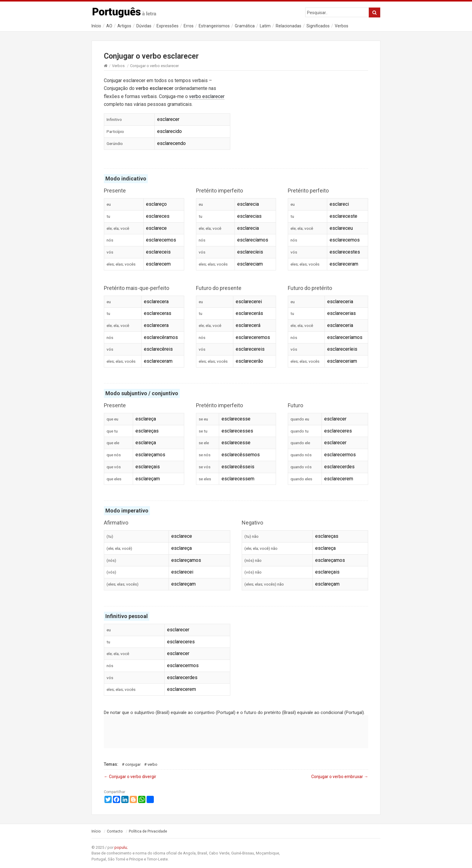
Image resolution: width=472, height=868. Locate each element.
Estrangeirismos (214, 26)
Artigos (124, 26)
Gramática (245, 26)
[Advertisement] (305, 117)
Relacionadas (289, 26)
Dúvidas (144, 26)
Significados (318, 26)
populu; (121, 847)
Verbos (342, 26)
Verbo (152, 764)
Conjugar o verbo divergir (130, 777)
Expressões (168, 26)
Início (96, 26)
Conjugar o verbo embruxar (340, 777)
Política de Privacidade (148, 831)
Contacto (115, 831)
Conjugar (133, 764)
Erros (189, 26)
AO (109, 26)
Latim (265, 26)
